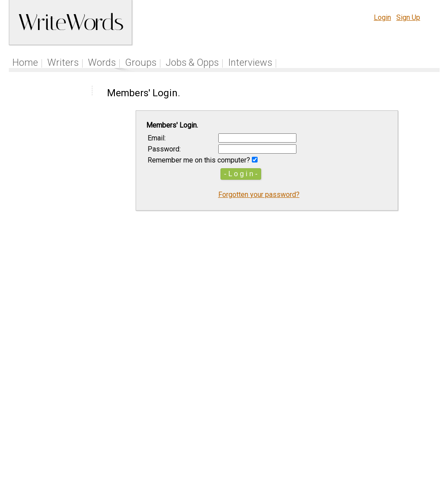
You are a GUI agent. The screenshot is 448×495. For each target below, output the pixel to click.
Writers (63, 62)
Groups (141, 62)
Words (102, 62)
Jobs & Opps (192, 62)
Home (25, 62)
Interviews (250, 62)
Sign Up (408, 17)
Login (382, 17)
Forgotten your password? (259, 195)
